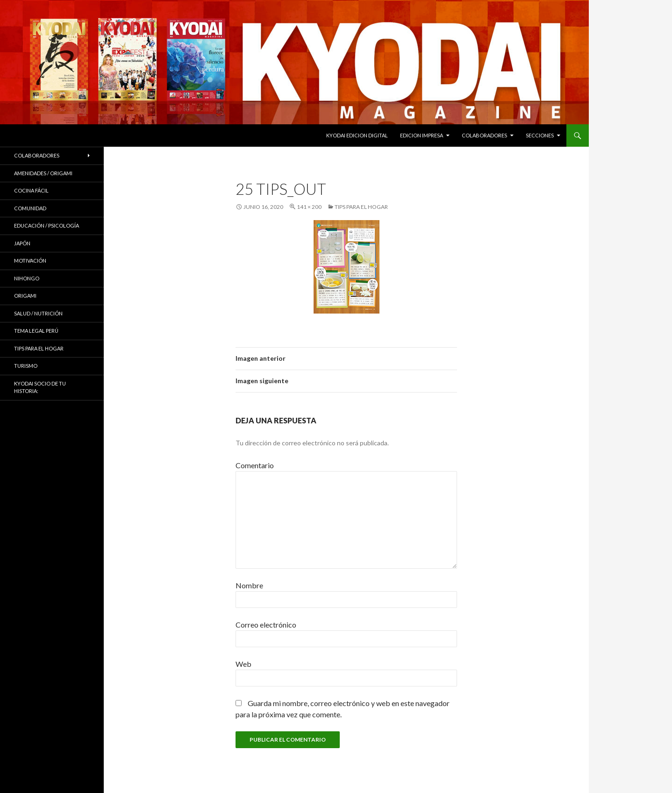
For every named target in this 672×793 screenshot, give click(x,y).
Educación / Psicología (46, 225)
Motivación (30, 261)
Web (243, 664)
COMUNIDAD (30, 208)
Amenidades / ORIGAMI (43, 173)
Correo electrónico (266, 625)
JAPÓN (22, 243)
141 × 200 (309, 207)
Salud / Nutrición (38, 313)
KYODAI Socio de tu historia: (40, 387)
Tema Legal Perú (36, 331)
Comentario (255, 465)
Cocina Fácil (31, 190)
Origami (25, 296)
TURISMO (26, 366)
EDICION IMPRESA (422, 135)
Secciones (540, 135)
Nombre (249, 585)
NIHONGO (27, 278)
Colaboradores (484, 135)
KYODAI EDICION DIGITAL (357, 135)
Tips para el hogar (361, 207)
